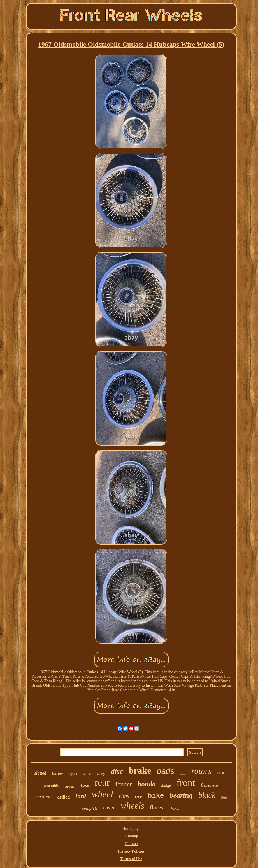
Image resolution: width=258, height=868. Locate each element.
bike (156, 796)
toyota (73, 774)
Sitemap (131, 836)
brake (140, 770)
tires (224, 797)
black (207, 795)
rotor (183, 774)
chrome (69, 786)
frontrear (210, 785)
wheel (102, 794)
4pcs (84, 785)
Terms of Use (131, 859)
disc (117, 771)
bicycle (87, 774)
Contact (131, 844)
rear (102, 782)
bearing (181, 795)
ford (81, 796)
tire (138, 796)
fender (124, 784)
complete (90, 808)
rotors (201, 771)
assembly (52, 786)
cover (109, 808)
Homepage (131, 829)
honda (147, 784)
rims (124, 796)
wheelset (174, 809)
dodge (166, 786)
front (186, 783)
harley (57, 773)
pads (166, 771)
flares (156, 807)
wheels (132, 806)
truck (223, 773)
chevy (101, 773)
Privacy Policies (131, 851)
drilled (63, 797)
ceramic (43, 797)
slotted (40, 773)
